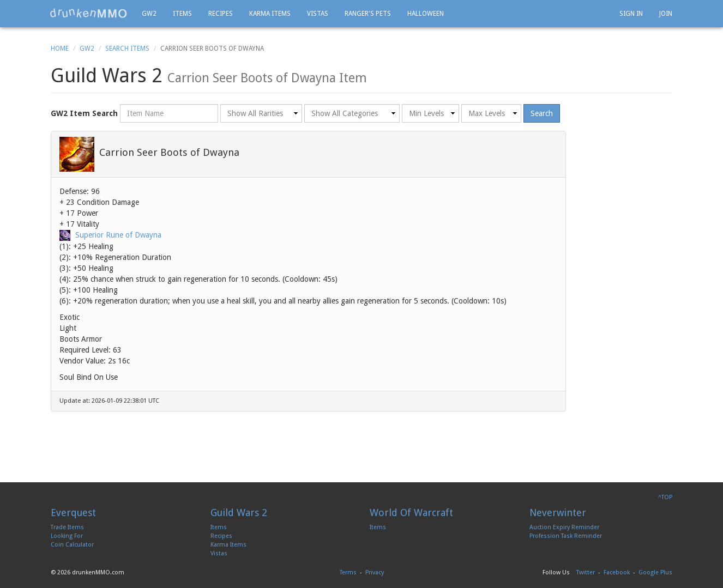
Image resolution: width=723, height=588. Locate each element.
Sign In (631, 14)
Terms (348, 572)
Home (60, 49)
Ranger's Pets (368, 14)
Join (666, 14)
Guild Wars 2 (239, 513)
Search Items (127, 49)
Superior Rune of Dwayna (118, 235)
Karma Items (270, 14)
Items (182, 14)
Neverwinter (558, 513)
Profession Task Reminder (566, 536)
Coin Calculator (72, 545)
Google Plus (655, 572)
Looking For (67, 536)
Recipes (221, 14)
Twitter (586, 572)
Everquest (73, 513)
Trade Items (67, 527)
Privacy (375, 572)
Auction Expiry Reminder (564, 527)
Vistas (318, 14)
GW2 (149, 14)
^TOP (665, 497)
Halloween (426, 14)
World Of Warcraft (411, 513)
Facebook (617, 572)
